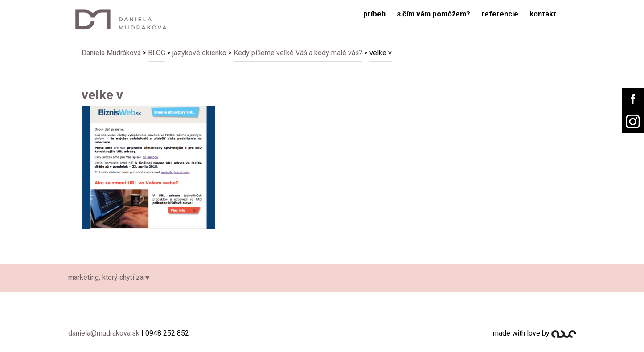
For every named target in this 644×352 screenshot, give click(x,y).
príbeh (374, 14)
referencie (500, 14)
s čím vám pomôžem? (433, 14)
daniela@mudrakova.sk (104, 333)
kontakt (543, 14)
